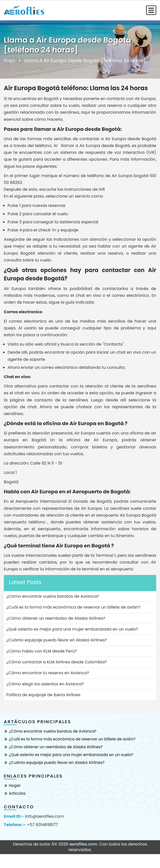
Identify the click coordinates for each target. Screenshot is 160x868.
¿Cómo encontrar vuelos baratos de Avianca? (53, 731)
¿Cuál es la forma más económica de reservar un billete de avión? (72, 739)
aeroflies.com (83, 844)
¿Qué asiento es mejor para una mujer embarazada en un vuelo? (71, 755)
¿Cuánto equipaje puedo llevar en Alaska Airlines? (57, 763)
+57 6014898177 (42, 825)
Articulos (17, 793)
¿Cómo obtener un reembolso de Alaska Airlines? (56, 747)
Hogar (9, 60)
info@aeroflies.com (44, 816)
